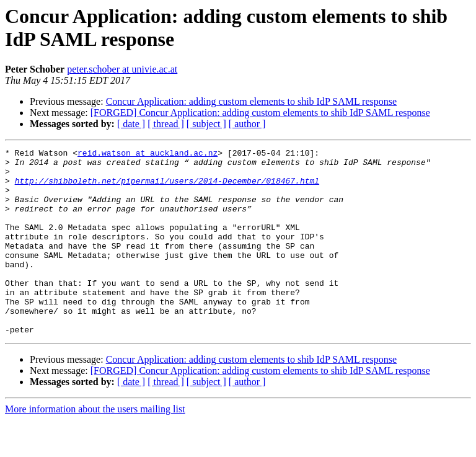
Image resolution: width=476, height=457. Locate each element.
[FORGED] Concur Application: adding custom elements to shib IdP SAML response (260, 113)
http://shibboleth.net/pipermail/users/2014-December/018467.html (167, 188)
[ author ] (247, 124)
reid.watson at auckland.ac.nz (148, 154)
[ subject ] (206, 124)
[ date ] (131, 124)
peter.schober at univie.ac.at (122, 69)
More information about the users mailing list (95, 446)
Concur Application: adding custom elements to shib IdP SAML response (251, 101)
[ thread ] (166, 124)
